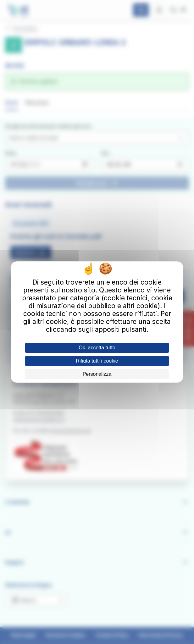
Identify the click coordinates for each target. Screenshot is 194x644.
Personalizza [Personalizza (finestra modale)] (97, 374)
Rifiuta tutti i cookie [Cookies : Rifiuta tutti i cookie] (97, 361)
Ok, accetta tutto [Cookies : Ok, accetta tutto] (97, 348)
